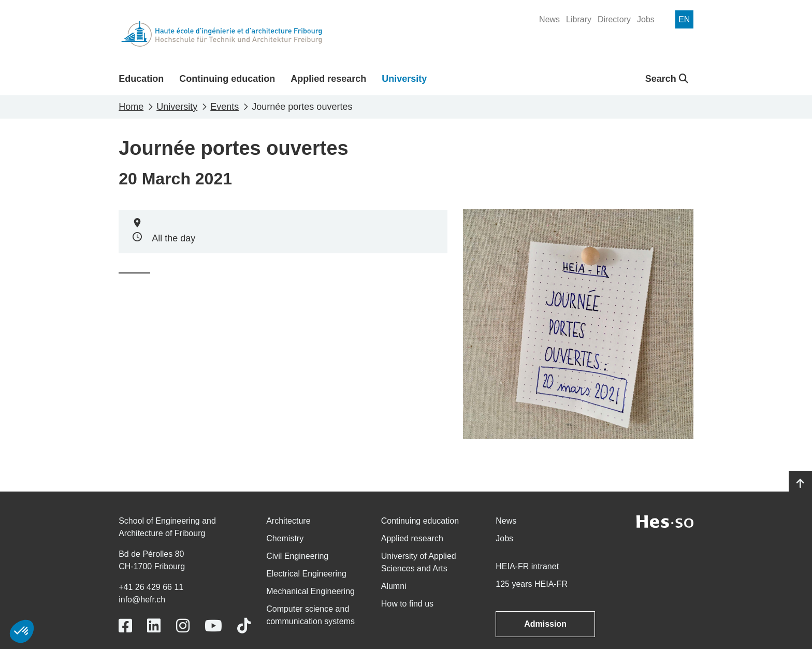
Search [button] (667, 79)
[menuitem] (549, 20)
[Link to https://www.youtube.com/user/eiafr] (213, 626)
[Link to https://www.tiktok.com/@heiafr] (244, 626)
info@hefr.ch (142, 600)
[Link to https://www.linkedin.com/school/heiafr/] (154, 626)
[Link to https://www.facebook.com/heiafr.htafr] (125, 626)
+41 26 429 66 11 (151, 587)
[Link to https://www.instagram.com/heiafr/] (183, 626)
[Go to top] (800, 484)
